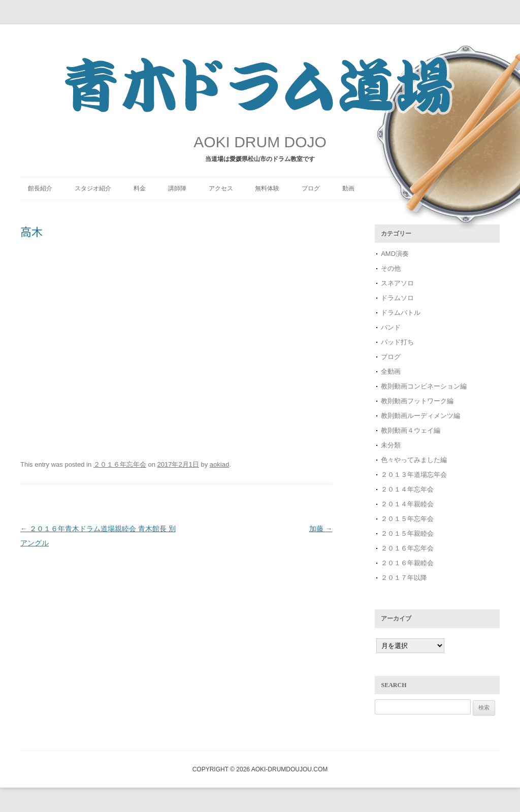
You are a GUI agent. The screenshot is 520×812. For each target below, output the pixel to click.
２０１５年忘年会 (407, 519)
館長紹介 (40, 188)
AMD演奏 (395, 254)
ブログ (311, 188)
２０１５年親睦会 (407, 533)
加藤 (321, 529)
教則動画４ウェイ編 (411, 430)
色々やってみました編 (414, 460)
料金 (140, 188)
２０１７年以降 (404, 578)
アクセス (221, 188)
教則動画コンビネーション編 (424, 386)
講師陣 (177, 188)
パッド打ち (397, 342)
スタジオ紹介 (93, 188)
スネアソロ (397, 283)
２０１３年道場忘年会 (417, 475)
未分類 (391, 445)
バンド (391, 327)
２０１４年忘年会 (407, 489)
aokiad (219, 464)
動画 (348, 188)
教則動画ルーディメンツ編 (420, 416)
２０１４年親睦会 (407, 504)
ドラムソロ (397, 298)
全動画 (391, 371)
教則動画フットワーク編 (417, 401)
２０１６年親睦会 (407, 563)
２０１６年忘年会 (120, 464)
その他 (391, 268)
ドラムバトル (401, 313)
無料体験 (267, 188)
